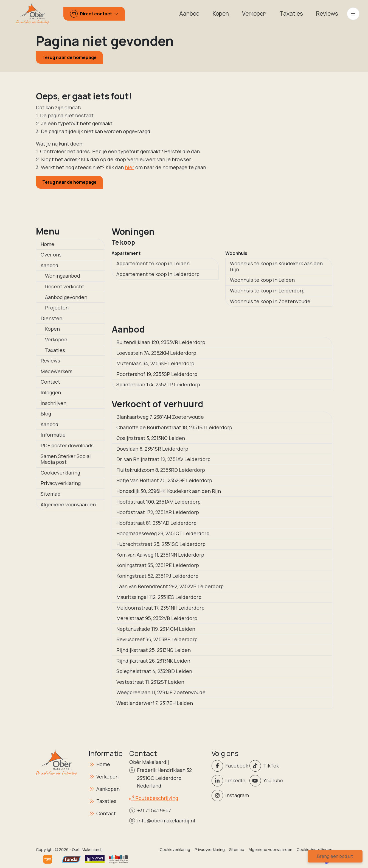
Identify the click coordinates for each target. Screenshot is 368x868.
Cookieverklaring (60, 473)
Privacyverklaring (61, 483)
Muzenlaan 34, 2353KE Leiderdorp (155, 363)
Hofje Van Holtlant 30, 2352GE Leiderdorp (164, 480)
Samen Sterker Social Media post (66, 459)
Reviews (50, 361)
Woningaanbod (63, 276)
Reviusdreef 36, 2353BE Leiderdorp (157, 639)
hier (130, 167)
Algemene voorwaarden (68, 504)
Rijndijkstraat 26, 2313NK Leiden (153, 661)
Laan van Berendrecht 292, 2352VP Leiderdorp (170, 586)
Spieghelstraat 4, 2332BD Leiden (154, 671)
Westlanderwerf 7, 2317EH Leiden (155, 703)
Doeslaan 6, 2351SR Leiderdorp (152, 449)
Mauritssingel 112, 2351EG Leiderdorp (159, 597)
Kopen (52, 329)
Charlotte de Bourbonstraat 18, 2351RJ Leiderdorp (174, 427)
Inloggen (51, 392)
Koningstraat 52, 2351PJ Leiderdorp (157, 576)
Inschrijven (54, 403)
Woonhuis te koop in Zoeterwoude (270, 301)
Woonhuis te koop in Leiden (262, 280)
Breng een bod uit (335, 856)
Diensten (51, 318)
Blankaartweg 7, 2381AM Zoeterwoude (160, 417)
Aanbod (50, 265)
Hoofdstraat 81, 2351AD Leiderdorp (156, 523)
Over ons (51, 255)
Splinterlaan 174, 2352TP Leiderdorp (158, 384)
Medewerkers (57, 371)
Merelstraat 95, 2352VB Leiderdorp (157, 618)
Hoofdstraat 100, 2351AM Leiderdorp (158, 502)
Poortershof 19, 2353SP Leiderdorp (157, 374)
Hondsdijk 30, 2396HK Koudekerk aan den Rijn (169, 491)
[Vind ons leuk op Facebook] (229, 766)
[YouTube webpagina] (267, 781)
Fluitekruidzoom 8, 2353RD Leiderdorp (161, 470)
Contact (50, 382)
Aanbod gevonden (66, 297)
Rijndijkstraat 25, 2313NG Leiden (154, 650)
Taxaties (55, 350)
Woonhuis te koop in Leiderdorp (267, 291)
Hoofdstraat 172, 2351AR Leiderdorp (158, 512)
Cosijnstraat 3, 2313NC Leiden (151, 438)
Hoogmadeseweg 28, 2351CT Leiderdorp (163, 533)
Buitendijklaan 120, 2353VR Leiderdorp (161, 342)
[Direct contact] (94, 14)
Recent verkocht (65, 286)
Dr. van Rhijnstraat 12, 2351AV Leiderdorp (163, 459)
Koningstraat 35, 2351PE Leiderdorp (158, 565)
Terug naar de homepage (69, 57)
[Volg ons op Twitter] (267, 766)
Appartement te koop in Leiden (153, 263)
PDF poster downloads (67, 445)
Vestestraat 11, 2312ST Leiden (150, 682)
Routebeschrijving (154, 798)
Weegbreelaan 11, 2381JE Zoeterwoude (161, 692)
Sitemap (50, 494)
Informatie (53, 435)
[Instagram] (229, 796)
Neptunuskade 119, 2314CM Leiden (156, 629)
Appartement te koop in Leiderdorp (158, 274)
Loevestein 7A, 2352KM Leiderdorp (156, 353)
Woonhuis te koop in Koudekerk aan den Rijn (276, 266)
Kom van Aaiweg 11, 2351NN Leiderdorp (160, 555)
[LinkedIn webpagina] (229, 781)
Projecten (57, 308)
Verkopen (56, 339)
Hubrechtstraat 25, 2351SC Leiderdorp (161, 544)
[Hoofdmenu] (353, 14)
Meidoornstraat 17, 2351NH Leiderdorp (160, 608)
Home (47, 244)
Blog (46, 414)
